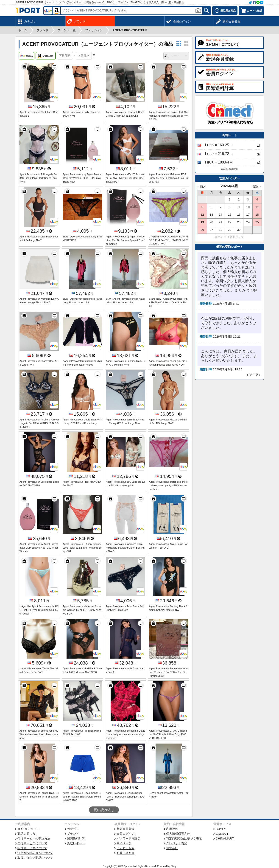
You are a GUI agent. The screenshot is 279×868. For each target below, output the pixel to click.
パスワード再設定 (128, 838)
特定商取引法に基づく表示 (184, 838)
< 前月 (202, 186)
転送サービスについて (32, 848)
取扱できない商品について (35, 858)
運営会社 (172, 848)
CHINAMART (225, 838)
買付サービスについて (32, 843)
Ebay (173, 866)
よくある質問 (126, 848)
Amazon (46, 56)
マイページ (124, 843)
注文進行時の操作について (35, 853)
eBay (27, 56)
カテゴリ (73, 829)
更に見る (255, 375)
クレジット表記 (177, 843)
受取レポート (76, 843)
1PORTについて (28, 829)
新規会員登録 (126, 829)
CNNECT (222, 834)
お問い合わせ (126, 853)
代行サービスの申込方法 (34, 838)
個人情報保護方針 (178, 834)
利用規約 (172, 829)
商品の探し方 (26, 834)
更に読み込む (104, 810)
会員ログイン (126, 834)
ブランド (73, 834)
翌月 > (257, 186)
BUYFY (221, 829)
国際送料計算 (76, 838)
